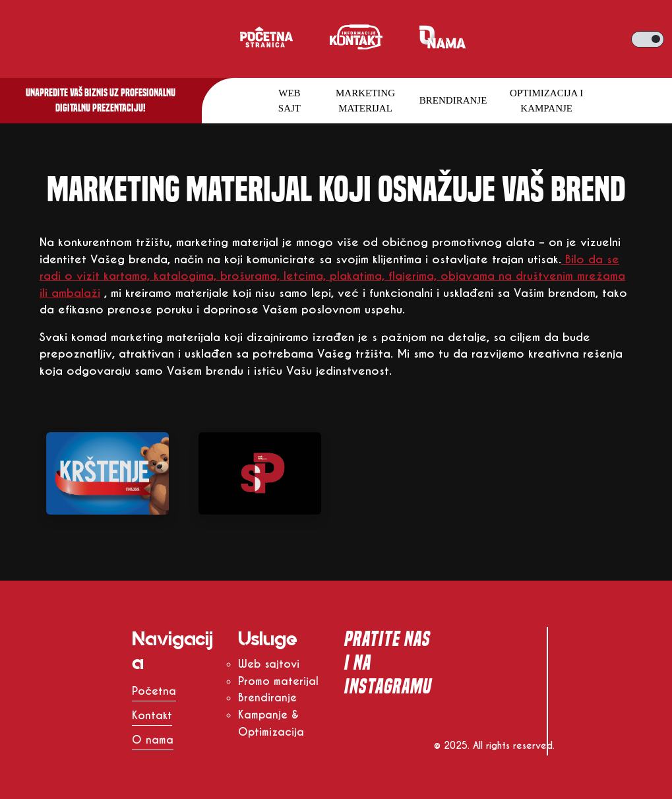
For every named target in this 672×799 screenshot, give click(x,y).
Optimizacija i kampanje (546, 101)
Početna (154, 691)
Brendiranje (453, 100)
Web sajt (290, 101)
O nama (153, 740)
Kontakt (152, 716)
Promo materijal (278, 681)
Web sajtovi (269, 664)
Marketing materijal (365, 101)
